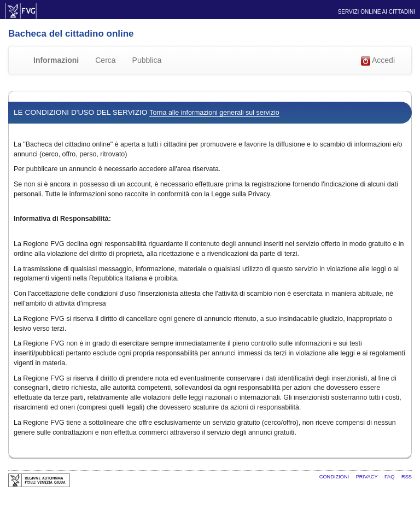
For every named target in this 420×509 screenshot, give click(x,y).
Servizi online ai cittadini (377, 12)
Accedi (378, 61)
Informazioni (56, 60)
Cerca (105, 60)
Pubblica (147, 60)
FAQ (390, 477)
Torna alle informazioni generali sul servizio (214, 113)
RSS (407, 477)
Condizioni (335, 477)
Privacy (367, 477)
